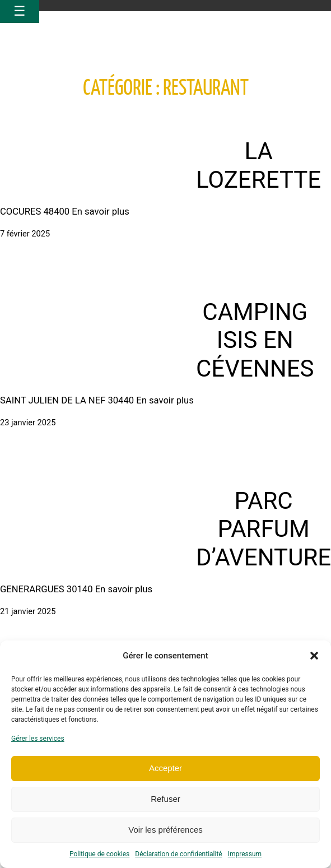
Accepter (165, 768)
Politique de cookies (99, 854)
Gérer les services (38, 739)
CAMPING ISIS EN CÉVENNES (255, 340)
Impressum (245, 854)
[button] (314, 656)
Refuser (165, 799)
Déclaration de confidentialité (178, 854)
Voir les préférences (165, 830)
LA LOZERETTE (258, 165)
